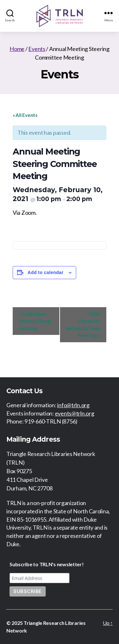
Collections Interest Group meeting (35, 321)
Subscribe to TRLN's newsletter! (47, 564)
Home (17, 49)
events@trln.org (75, 413)
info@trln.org (73, 405)
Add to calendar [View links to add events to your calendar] (46, 272)
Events (37, 49)
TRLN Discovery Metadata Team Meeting (83, 325)
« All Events (25, 115)
